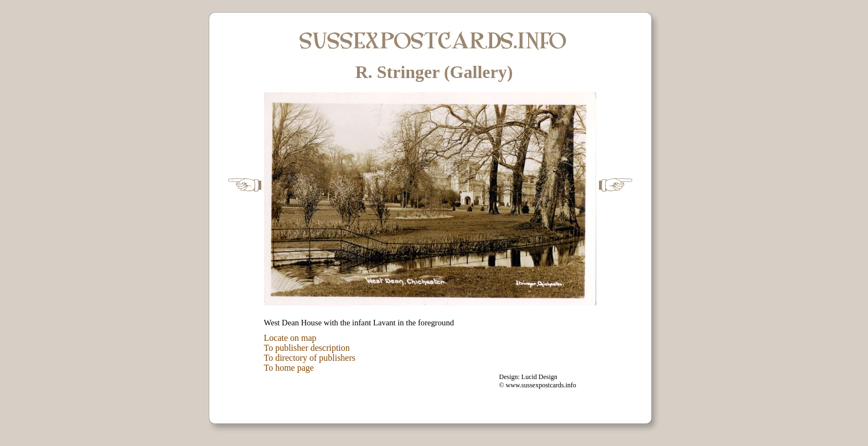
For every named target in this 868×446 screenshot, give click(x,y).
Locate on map (290, 338)
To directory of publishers (310, 358)
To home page (289, 368)
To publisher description (307, 348)
